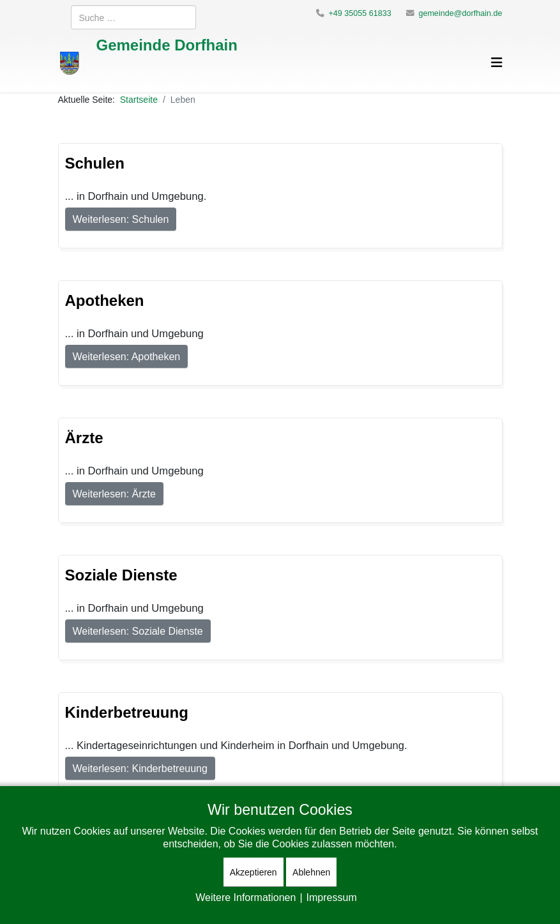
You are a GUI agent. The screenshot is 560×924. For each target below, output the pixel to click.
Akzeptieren (254, 872)
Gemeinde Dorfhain (167, 44)
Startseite (139, 99)
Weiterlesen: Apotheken (127, 356)
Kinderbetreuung (127, 712)
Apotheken (105, 300)
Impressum (332, 897)
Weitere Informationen (246, 897)
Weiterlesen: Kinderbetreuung (140, 768)
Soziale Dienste (121, 574)
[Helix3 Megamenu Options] (497, 62)
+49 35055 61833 (359, 13)
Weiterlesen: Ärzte (114, 494)
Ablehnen (311, 872)
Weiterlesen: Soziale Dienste (138, 631)
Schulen (95, 163)
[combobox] (133, 17)
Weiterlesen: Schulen (121, 219)
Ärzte (84, 437)
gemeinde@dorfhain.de (460, 13)
